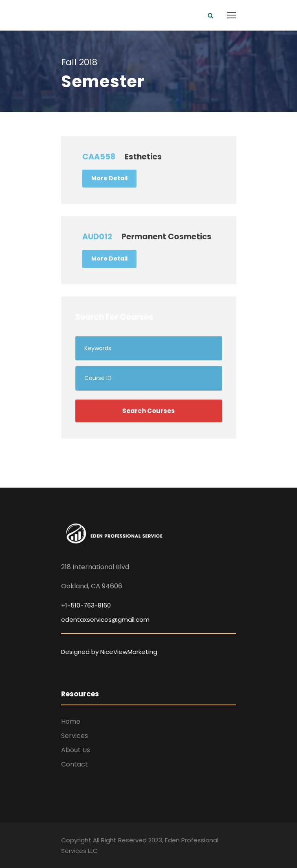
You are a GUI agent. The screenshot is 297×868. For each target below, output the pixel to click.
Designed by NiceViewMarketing (109, 652)
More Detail (109, 178)
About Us (76, 750)
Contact (75, 764)
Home (71, 721)
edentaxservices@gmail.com (105, 620)
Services (75, 736)
